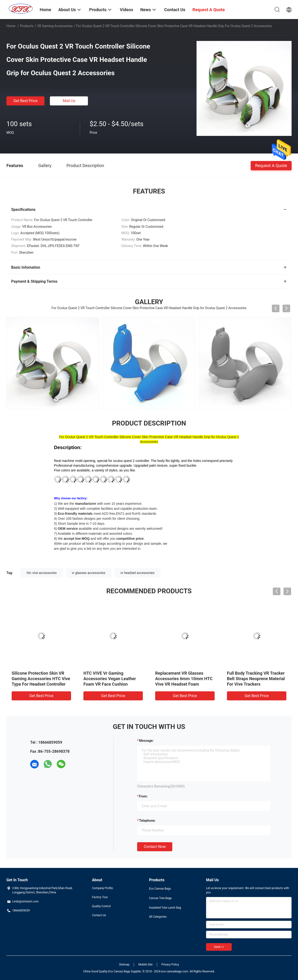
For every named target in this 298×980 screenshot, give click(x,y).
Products (27, 26)
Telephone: (147, 821)
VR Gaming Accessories (55, 26)
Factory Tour (100, 897)
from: (143, 796)
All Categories (158, 917)
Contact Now (155, 847)
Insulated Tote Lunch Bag (165, 908)
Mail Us (69, 101)
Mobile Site (145, 965)
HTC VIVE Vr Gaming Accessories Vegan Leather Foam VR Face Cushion (110, 679)
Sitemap (124, 965)
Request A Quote (271, 165)
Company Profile (102, 888)
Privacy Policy (170, 965)
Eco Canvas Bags (160, 889)
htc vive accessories (42, 573)
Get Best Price (26, 101)
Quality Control (101, 906)
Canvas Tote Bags (160, 898)
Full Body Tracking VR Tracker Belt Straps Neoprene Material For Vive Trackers (256, 679)
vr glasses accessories (89, 573)
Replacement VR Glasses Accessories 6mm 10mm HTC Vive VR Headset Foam (184, 679)
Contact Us (99, 915)
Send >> (219, 947)
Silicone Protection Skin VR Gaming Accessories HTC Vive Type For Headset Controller (41, 679)
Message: (146, 741)
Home (11, 26)
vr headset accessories (137, 573)
